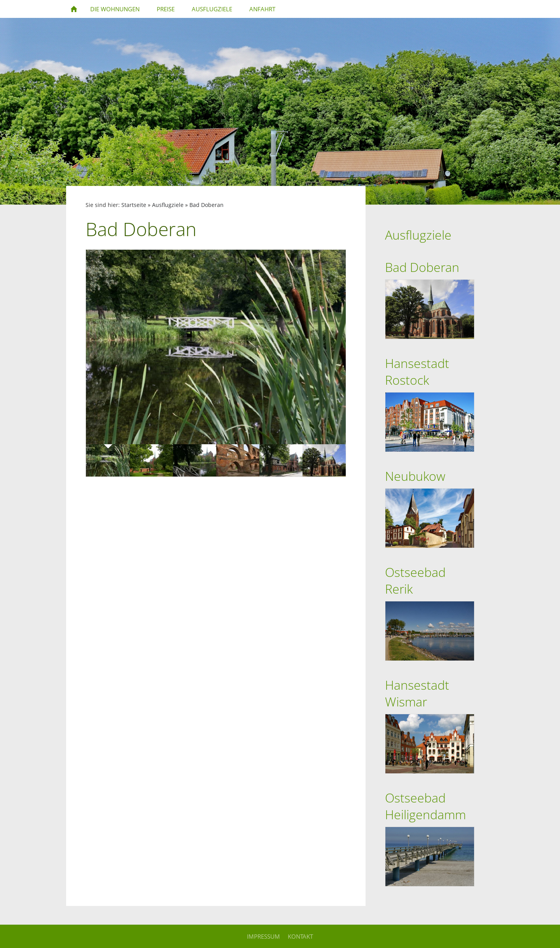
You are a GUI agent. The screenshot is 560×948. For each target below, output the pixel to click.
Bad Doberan (206, 205)
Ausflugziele (168, 205)
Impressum (263, 936)
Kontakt (300, 936)
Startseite (134, 205)
